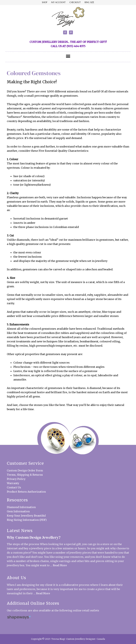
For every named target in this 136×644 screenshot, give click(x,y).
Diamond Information (21, 507)
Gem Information (18, 511)
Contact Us (14, 487)
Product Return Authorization (26, 492)
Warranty (13, 483)
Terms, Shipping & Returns (25, 475)
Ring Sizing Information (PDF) (27, 520)
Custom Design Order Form (25, 470)
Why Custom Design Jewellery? (34, 537)
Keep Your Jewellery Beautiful (26, 516)
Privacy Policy (16, 479)
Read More (60, 565)
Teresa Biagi (68, 17)
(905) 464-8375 (76, 46)
